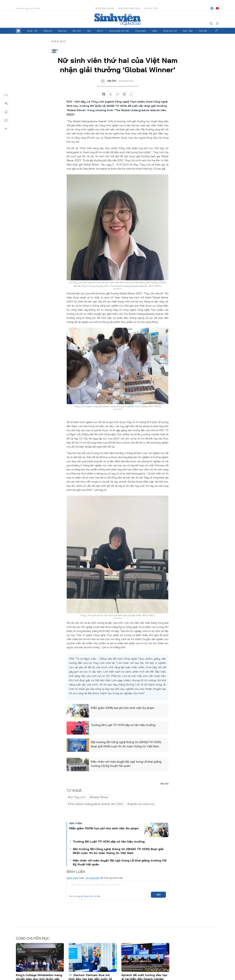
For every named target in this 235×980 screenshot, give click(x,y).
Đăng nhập (72, 878)
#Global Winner (99, 797)
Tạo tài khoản (92, 878)
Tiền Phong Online (104, 8)
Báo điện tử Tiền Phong (117, 19)
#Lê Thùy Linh (77, 797)
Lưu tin (6, 112)
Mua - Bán (188, 31)
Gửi (158, 895)
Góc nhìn (77, 31)
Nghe (6, 95)
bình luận (131, 94)
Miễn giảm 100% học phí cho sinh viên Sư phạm (123, 708)
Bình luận (6, 120)
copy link (117, 94)
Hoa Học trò (151, 8)
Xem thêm (217, 31)
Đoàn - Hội (32, 31)
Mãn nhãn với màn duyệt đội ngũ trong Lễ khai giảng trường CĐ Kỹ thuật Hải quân (126, 764)
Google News (54, 51)
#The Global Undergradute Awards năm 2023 (95, 804)
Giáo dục (62, 31)
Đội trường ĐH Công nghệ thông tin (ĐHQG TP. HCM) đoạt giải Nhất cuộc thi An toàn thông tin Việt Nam (126, 744)
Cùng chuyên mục (33, 938)
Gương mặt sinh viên (119, 31)
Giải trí (100, 31)
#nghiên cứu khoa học (141, 804)
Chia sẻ (6, 103)
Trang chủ (18, 31)
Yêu (89, 31)
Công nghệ (140, 31)
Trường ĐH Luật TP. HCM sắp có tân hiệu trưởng (123, 725)
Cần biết (203, 31)
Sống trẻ (48, 31)
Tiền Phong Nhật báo (129, 8)
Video (155, 31)
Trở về (6, 129)
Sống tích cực (170, 31)
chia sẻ (104, 94)
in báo (124, 94)
